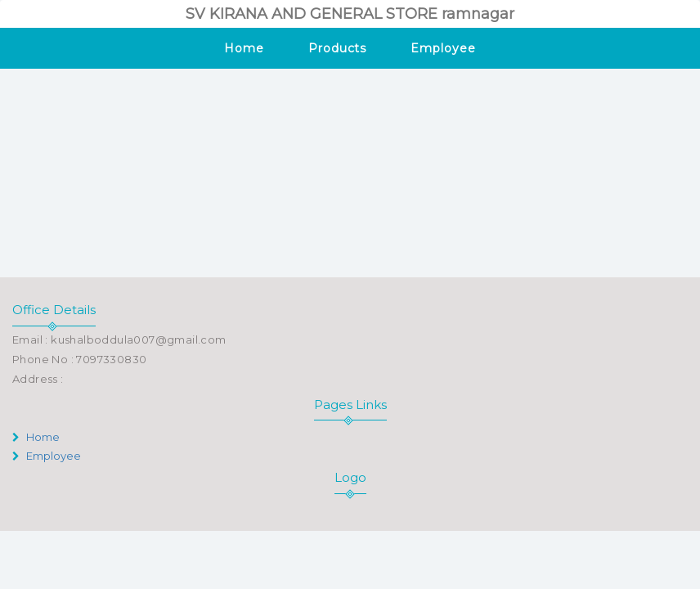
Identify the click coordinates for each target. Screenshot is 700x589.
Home (244, 48)
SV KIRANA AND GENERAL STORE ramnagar (350, 14)
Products (337, 48)
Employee (443, 48)
